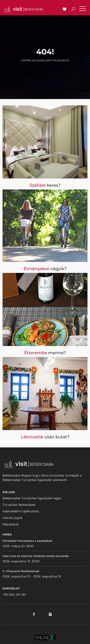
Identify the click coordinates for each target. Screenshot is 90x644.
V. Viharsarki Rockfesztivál (21, 571)
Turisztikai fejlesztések (19, 505)
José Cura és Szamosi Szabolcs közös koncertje (36, 556)
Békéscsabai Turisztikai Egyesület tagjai (32, 498)
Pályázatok (11, 524)
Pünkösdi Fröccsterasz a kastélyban (28, 541)
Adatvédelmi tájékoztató (21, 511)
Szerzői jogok (12, 518)
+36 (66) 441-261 (14, 594)
